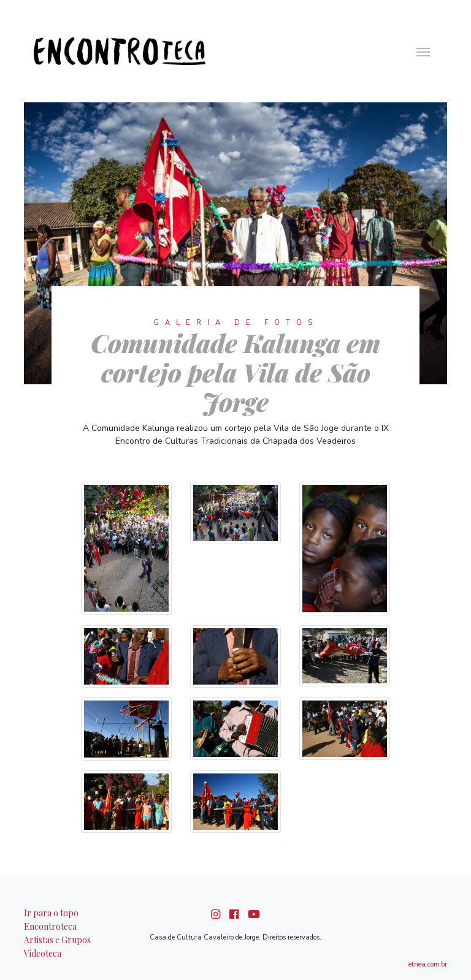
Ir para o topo (51, 913)
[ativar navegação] (423, 51)
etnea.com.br (428, 964)
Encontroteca (50, 926)
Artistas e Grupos (57, 940)
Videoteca (43, 953)
